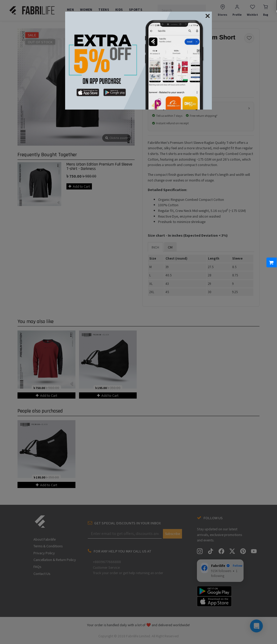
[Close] (208, 11)
